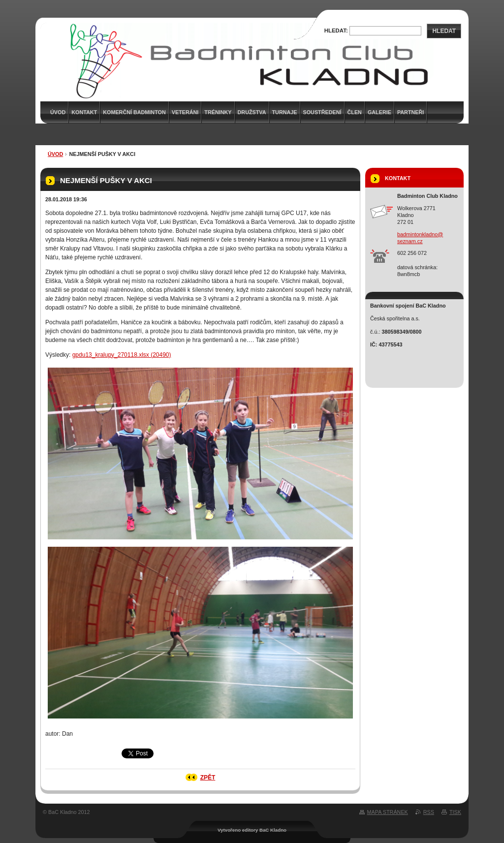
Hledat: (336, 31)
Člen (355, 112)
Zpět (208, 778)
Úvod (55, 154)
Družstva (252, 112)
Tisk (455, 812)
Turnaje (285, 112)
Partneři (410, 112)
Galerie (379, 112)
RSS (429, 812)
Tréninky (218, 112)
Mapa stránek (388, 812)
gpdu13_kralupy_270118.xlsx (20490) (122, 355)
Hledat (444, 31)
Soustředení (322, 112)
